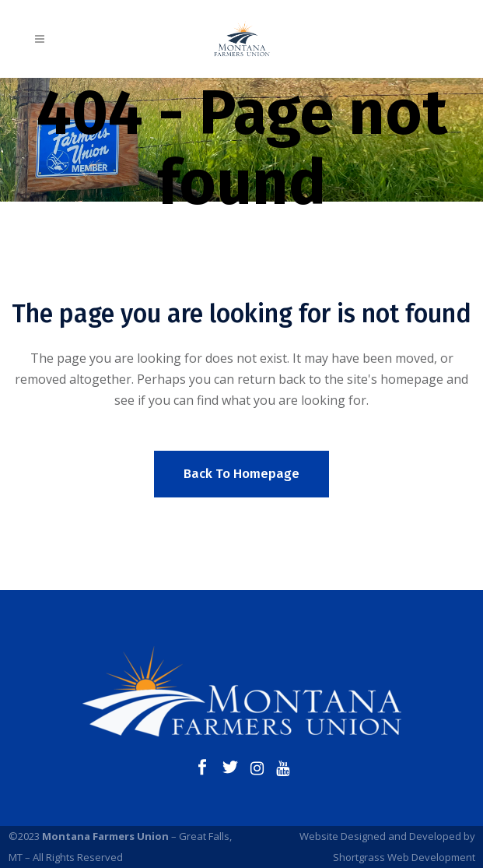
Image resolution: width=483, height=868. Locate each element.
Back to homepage (241, 474)
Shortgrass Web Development (404, 857)
